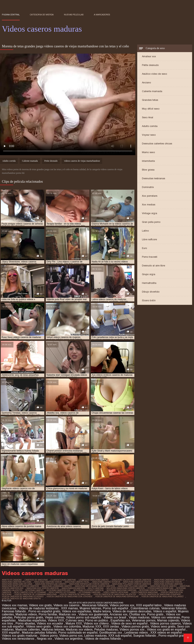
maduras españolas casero (51, 584)
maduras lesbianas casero (57, 586)
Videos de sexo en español (130, 623)
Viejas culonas (55, 617)
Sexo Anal (148, 117)
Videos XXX (56, 620)
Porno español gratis (173, 636)
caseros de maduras (36, 580)
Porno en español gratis (44, 611)
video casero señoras (116, 592)
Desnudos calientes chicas (157, 144)
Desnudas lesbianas (153, 178)
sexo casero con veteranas (30, 592)
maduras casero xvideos (106, 582)
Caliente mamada (152, 91)
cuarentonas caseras (63, 580)
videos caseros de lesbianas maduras (35, 594)
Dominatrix (148, 187)
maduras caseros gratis (137, 582)
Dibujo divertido (151, 292)
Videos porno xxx (71, 636)
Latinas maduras (95, 636)
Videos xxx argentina (69, 639)
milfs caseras (96, 588)
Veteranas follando (174, 608)
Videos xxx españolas (77, 611)
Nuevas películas (74, 15)
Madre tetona (102, 611)
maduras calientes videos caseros (131, 580)
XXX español (11, 633)
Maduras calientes (28, 630)
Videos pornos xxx (122, 605)
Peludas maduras (106, 630)
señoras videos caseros (153, 590)
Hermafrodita (149, 283)
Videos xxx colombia (67, 626)
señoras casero (34, 590)
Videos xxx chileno (97, 623)
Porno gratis (156, 614)
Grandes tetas (150, 100)
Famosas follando (14, 611)
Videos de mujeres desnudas (132, 611)
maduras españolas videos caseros (89, 584)
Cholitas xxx (137, 614)
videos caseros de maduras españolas (117, 596)
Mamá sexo (148, 152)
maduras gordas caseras (168, 584)
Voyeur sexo (149, 135)
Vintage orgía (150, 213)
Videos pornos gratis (135, 626)
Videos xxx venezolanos (19, 639)
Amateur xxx (149, 56)
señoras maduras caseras (121, 590)
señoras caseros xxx (58, 590)
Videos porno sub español (84, 617)
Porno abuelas (25, 623)
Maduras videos (26, 614)
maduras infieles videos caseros (20, 586)
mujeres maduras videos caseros (126, 588)
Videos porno (49, 636)
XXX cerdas (111, 626)
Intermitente (148, 161)
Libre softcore (149, 239)
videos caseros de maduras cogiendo (160, 594)
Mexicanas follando (95, 605)
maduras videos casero (164, 586)
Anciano (146, 83)
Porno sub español (116, 608)
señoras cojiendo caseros (88, 590)
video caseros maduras (144, 592)
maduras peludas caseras (133, 586)
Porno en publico (97, 620)
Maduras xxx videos (79, 630)
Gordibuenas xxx (111, 633)
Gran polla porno (151, 222)
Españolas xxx (120, 620)
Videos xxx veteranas (166, 617)
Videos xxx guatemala (93, 614)
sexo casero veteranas (62, 592)
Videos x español (165, 611)
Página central (11, 15)
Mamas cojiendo (168, 620)
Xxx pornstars (150, 196)
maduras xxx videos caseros (43, 588)
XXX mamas (70, 608)
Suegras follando (145, 636)
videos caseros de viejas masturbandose (82, 161)
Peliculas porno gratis (29, 617)
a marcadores (102, 15)
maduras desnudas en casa (17, 584)
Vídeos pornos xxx (132, 630)
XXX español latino (149, 605)
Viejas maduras (139, 617)
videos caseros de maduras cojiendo (23, 596)
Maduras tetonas (53, 630)
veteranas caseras (89, 592)
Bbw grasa (148, 170)
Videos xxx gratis (40, 605)
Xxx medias (149, 205)
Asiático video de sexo (154, 74)
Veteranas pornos (144, 620)
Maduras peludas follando (39, 633)
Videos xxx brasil (115, 617)
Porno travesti (150, 257)
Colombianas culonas (145, 608)
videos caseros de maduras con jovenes (69, 596)
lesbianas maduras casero (94, 580)
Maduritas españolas (32, 620)
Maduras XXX (92, 626)
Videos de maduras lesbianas (39, 608)
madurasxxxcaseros (73, 588)
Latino (145, 231)
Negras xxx (45, 639)
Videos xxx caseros (67, 605)
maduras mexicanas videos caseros (95, 586)
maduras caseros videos (168, 582)
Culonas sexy (75, 620)
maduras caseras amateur (169, 580)
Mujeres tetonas (90, 608)
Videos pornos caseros (165, 623)
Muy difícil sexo (151, 109)
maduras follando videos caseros (132, 584)
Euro (144, 248)
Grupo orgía (149, 274)
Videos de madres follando (104, 639)
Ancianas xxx (118, 614)
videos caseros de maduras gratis (21, 599)
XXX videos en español (167, 633)
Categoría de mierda (42, 15)
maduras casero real (77, 582)
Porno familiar (48, 614)
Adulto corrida (150, 126)
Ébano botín (149, 300)
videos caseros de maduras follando (162, 596)
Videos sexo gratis (39, 626)
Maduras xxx (68, 614)
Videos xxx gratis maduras (20, 636)
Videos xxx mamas (15, 605)
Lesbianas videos (137, 633)
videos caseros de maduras (75, 594)
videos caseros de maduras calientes (115, 594)
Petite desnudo (150, 65)
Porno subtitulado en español (78, 633)
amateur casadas (12, 580)
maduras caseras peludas (17, 582)
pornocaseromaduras (160, 588)
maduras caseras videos (48, 582)
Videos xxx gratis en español (167, 630)
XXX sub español (120, 636)
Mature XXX (74, 623)
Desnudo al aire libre (153, 266)
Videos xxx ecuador (50, 623)
